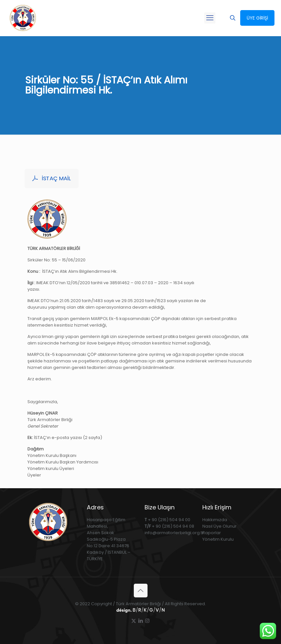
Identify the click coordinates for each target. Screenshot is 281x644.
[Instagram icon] (147, 621)
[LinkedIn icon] (140, 621)
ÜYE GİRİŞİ (257, 18)
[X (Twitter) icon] (134, 621)
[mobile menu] (210, 18)
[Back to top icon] (141, 591)
